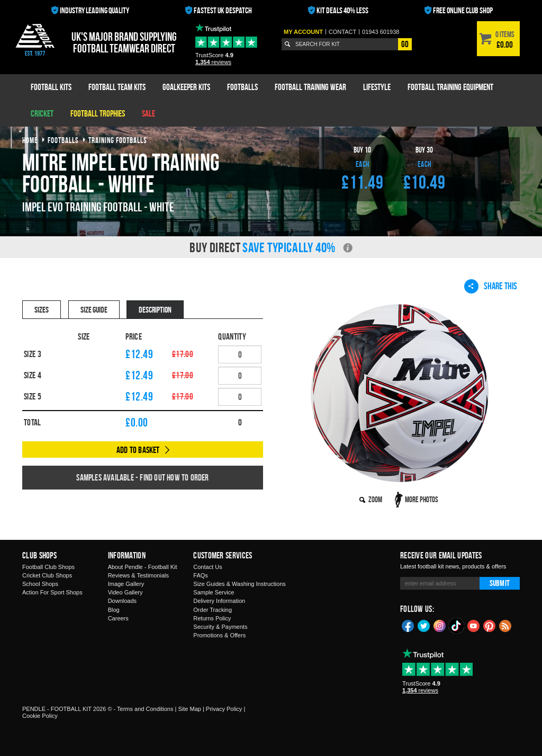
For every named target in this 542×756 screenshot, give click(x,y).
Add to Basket (138, 450)
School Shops (40, 584)
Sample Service (214, 592)
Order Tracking (213, 610)
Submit (500, 583)
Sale (148, 113)
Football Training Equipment (450, 87)
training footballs (118, 140)
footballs (63, 140)
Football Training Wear (310, 87)
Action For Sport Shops (52, 592)
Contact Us (207, 567)
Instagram (440, 625)
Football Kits (51, 87)
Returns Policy (212, 618)
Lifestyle (377, 87)
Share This (491, 286)
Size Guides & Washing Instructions (239, 584)
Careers (118, 618)
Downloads (122, 601)
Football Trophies (98, 113)
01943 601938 (381, 32)
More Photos (422, 499)
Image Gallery (126, 584)
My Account (303, 32)
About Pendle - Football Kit (143, 567)
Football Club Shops (48, 567)
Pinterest (490, 625)
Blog (114, 610)
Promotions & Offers (219, 635)
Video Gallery (125, 592)
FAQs (201, 575)
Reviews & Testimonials (138, 575)
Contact (342, 32)
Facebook (408, 625)
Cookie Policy (40, 716)
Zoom (375, 499)
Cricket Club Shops (47, 575)
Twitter (424, 625)
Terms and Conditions (145, 709)
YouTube (474, 625)
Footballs (242, 87)
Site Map (189, 709)
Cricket (42, 113)
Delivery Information (219, 601)
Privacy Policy (224, 709)
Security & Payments (220, 627)
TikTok (457, 626)
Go (405, 44)
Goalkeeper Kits (186, 87)
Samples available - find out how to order (142, 477)
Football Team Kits (117, 87)
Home (30, 140)
